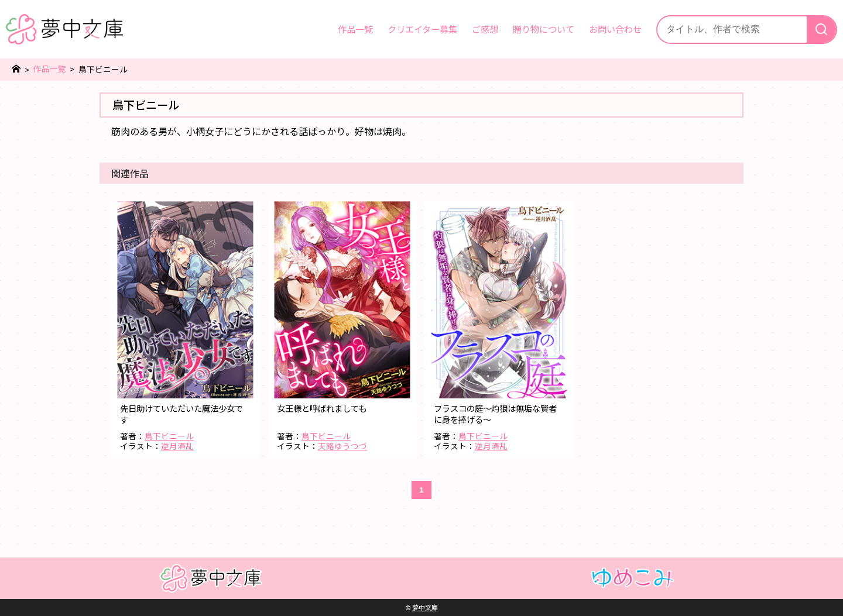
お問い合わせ (615, 29)
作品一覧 (355, 29)
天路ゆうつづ (342, 446)
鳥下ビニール (169, 436)
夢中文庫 (425, 607)
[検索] (821, 30)
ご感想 (485, 29)
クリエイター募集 (422, 29)
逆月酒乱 (177, 446)
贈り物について (544, 29)
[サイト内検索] (732, 30)
